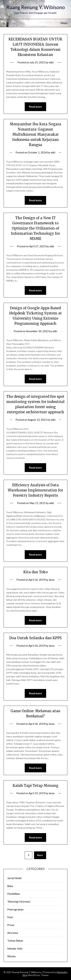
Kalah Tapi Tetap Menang (35, 785)
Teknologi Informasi (19, 901)
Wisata (11, 956)
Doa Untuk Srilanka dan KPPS (35, 638)
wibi (51, 62)
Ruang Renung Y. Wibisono (35, 7)
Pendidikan (14, 894)
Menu (64, 23)
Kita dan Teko (35, 572)
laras (52, 580)
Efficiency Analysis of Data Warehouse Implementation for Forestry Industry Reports (35, 490)
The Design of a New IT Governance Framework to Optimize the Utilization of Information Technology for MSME (35, 228)
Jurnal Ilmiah (14, 878)
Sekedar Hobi (15, 948)
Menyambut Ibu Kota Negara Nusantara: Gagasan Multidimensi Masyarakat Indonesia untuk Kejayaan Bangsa (35, 134)
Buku (10, 886)
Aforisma (13, 933)
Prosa (11, 925)
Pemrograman (15, 909)
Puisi (10, 917)
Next (40, 855)
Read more (35, 107)
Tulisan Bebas (15, 941)
